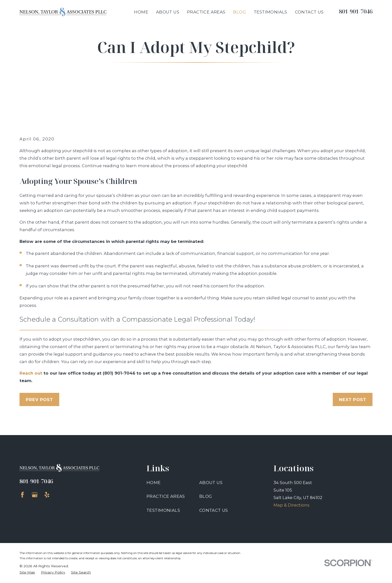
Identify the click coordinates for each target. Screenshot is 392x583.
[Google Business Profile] (35, 495)
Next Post (353, 400)
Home (154, 483)
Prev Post (39, 400)
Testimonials (163, 510)
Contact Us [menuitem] (309, 12)
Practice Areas (166, 496)
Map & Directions (291, 505)
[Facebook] (22, 495)
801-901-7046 (356, 11)
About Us (211, 483)
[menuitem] (27, 572)
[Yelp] (47, 495)
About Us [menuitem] (168, 12)
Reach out (31, 373)
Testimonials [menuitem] (270, 12)
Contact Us (214, 510)
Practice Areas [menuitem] (206, 12)
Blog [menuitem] (239, 12)
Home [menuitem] (141, 12)
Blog (206, 496)
